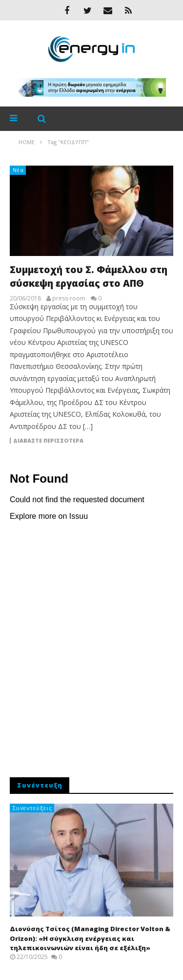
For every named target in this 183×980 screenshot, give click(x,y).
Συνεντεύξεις (32, 808)
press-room (69, 298)
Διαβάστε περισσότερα (48, 441)
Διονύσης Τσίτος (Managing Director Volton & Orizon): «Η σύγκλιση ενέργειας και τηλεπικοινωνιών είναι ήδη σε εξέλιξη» (90, 938)
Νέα (18, 170)
